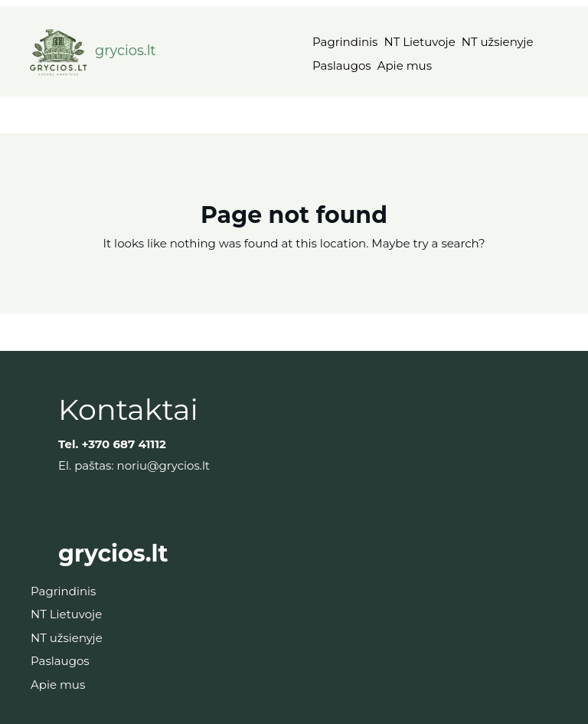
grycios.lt (126, 51)
